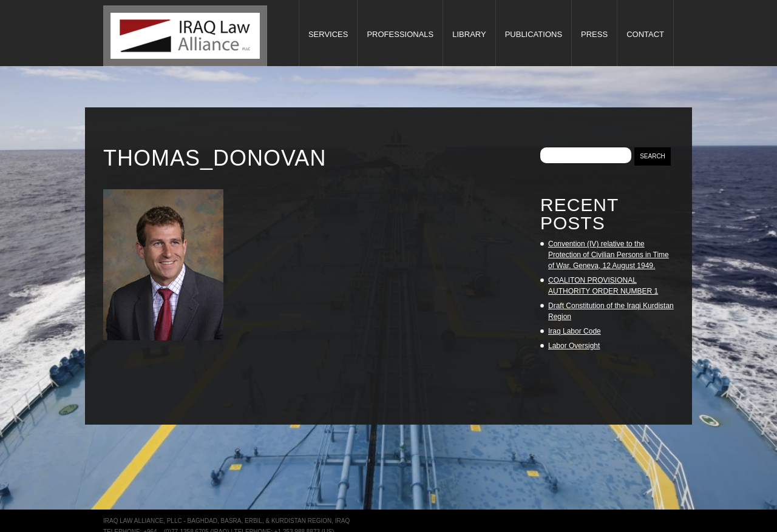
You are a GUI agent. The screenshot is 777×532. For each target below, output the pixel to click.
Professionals (400, 34)
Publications (534, 34)
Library (469, 34)
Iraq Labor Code (575, 331)
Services (328, 34)
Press (594, 34)
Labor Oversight (574, 346)
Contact (645, 34)
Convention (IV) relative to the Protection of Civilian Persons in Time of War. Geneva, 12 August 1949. (609, 255)
